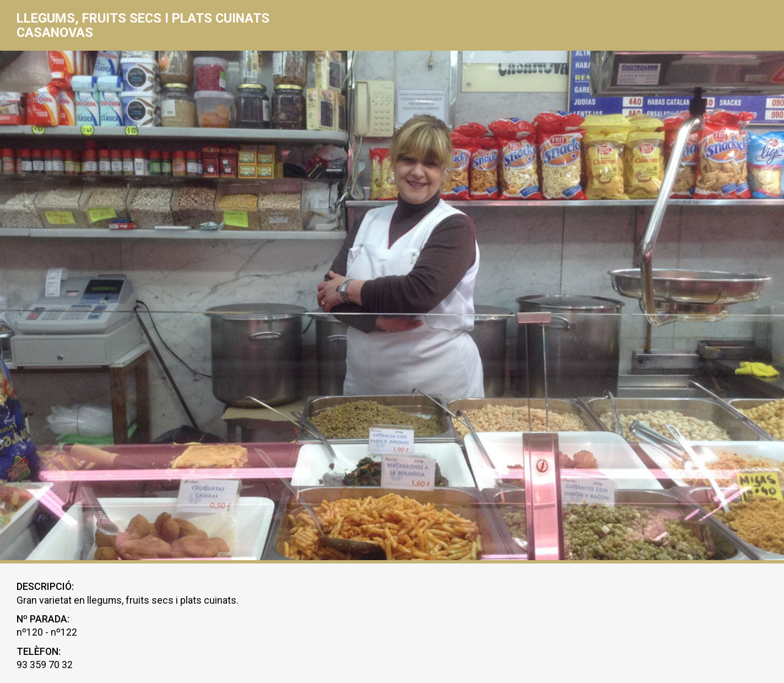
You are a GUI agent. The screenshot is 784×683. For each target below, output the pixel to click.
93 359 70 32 (45, 665)
